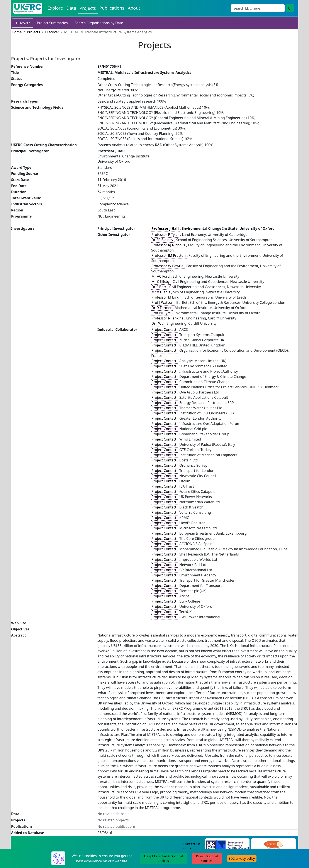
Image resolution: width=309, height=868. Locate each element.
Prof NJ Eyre (162, 313)
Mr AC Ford (161, 276)
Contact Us (192, 844)
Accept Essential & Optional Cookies (163, 858)
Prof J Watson (163, 302)
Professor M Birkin (167, 297)
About (134, 8)
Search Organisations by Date (99, 23)
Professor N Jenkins (168, 318)
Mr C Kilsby (161, 282)
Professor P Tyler (166, 235)
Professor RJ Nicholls (169, 245)
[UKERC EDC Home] (28, 8)
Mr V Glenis (161, 292)
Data (71, 8)
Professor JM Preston (169, 255)
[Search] (258, 8)
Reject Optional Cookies (207, 858)
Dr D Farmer (162, 308)
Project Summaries (52, 23)
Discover (23, 23)
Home (17, 32)
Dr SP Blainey (163, 240)
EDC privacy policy (242, 859)
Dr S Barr (159, 287)
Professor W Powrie (168, 266)
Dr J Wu (158, 323)
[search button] (290, 8)
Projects (88, 8)
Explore (55, 8)
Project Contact (164, 329)
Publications (112, 8)
